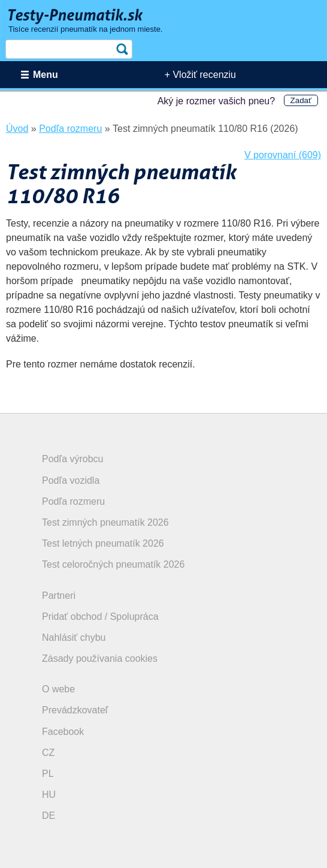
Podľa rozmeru (73, 501)
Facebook (63, 732)
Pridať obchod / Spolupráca (100, 617)
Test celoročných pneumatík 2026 (113, 564)
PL (48, 774)
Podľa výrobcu (73, 459)
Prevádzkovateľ (75, 710)
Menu (46, 75)
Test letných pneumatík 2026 (103, 543)
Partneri (59, 596)
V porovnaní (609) (283, 155)
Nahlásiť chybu (74, 638)
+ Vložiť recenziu (200, 75)
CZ (48, 753)
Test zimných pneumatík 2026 (105, 522)
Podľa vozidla (71, 480)
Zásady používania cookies (100, 658)
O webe (58, 689)
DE (49, 816)
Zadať (301, 100)
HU (49, 795)
